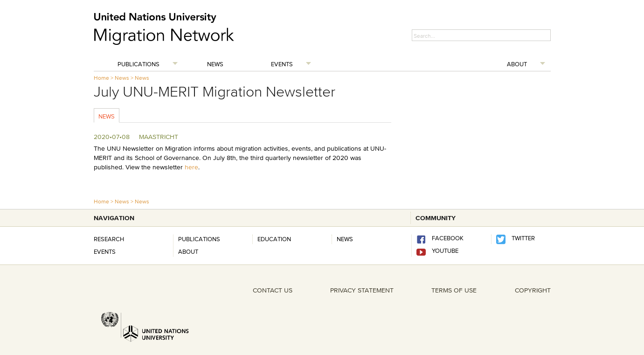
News (215, 64)
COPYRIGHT (533, 290)
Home (101, 78)
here (191, 167)
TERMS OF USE (454, 290)
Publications (138, 64)
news (345, 239)
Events (282, 64)
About (517, 64)
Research (109, 239)
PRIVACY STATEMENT (362, 290)
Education (274, 239)
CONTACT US (273, 290)
